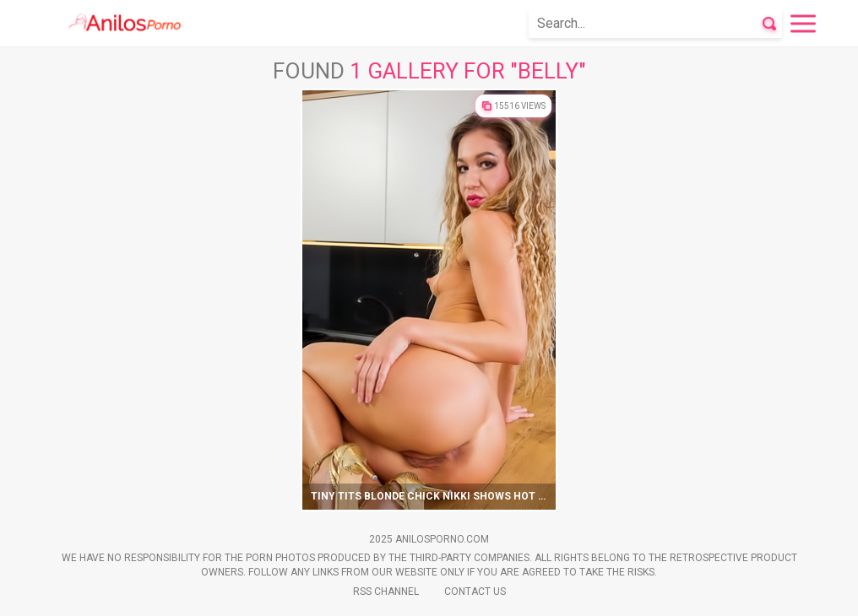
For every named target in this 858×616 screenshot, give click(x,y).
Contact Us (475, 592)
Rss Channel (386, 592)
